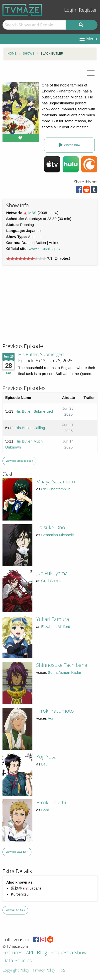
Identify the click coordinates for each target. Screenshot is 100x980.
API (30, 953)
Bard (45, 810)
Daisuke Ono (51, 527)
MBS (33, 213)
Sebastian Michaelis (58, 535)
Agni (51, 718)
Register (88, 10)
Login (70, 10)
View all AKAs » (15, 910)
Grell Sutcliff (51, 581)
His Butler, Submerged (41, 354)
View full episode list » (19, 461)
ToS (62, 970)
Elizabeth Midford (56, 627)
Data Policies (17, 961)
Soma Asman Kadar (64, 672)
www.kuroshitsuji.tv (45, 249)
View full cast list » (17, 852)
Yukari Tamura (53, 619)
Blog (42, 953)
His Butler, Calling (30, 428)
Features (12, 953)
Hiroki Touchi (51, 802)
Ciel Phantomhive (56, 489)
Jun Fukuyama (52, 573)
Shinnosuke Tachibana (62, 665)
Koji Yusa (46, 757)
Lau (44, 764)
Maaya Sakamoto (56, 482)
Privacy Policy (44, 970)
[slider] (26, 259)
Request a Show (69, 953)
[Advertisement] (40, 309)
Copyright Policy (16, 970)
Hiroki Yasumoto (55, 711)
